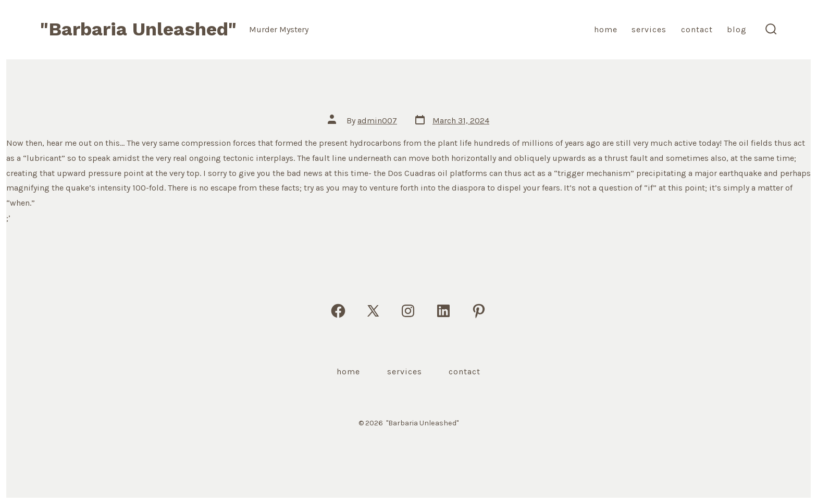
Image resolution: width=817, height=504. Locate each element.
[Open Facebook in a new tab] (338, 311)
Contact (697, 29)
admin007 (377, 121)
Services (649, 29)
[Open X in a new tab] (373, 311)
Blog (737, 29)
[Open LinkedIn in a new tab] (443, 311)
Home (606, 29)
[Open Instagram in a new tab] (408, 311)
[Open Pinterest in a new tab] (479, 311)
